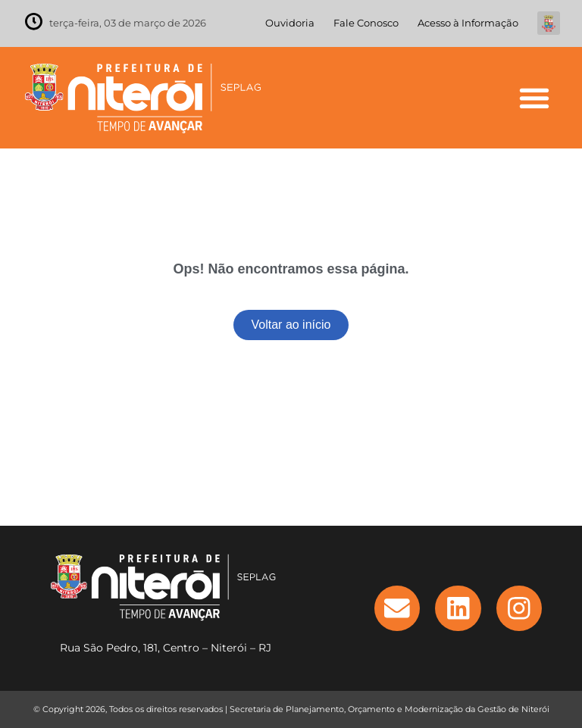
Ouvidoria (290, 23)
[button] (534, 97)
